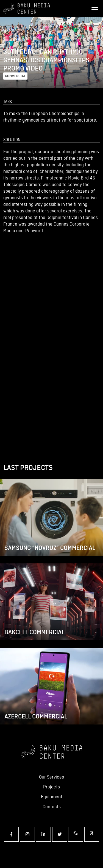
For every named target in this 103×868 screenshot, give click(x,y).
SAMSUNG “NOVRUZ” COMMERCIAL (50, 548)
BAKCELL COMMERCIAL (34, 632)
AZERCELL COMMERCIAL (36, 716)
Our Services (51, 777)
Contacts (52, 807)
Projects (51, 787)
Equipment (52, 797)
